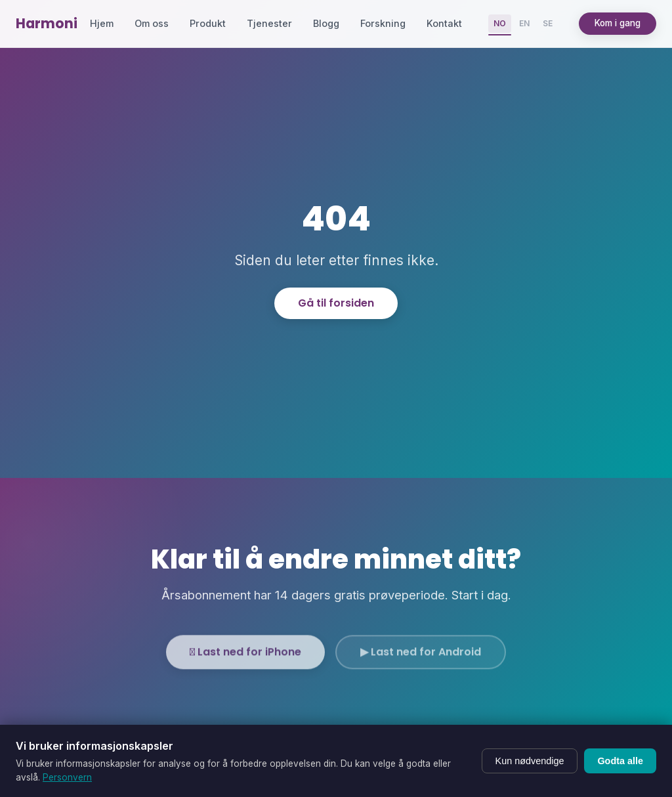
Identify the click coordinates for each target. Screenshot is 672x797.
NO (500, 23)
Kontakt (444, 23)
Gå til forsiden (336, 303)
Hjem (102, 23)
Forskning (383, 23)
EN (524, 23)
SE (548, 23)
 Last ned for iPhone (245, 661)
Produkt (208, 23)
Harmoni (47, 23)
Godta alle (620, 761)
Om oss (152, 23)
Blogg (326, 23)
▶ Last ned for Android (421, 661)
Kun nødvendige (530, 761)
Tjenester (269, 23)
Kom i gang (618, 23)
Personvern (67, 777)
